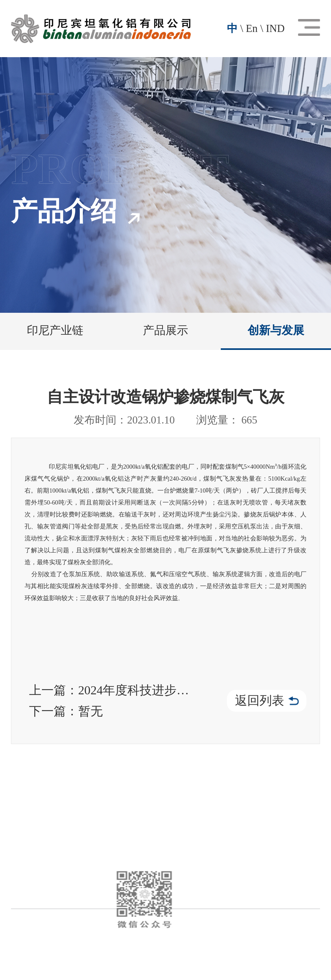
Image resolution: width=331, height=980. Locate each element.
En (252, 28)
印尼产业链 (55, 330)
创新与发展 (276, 330)
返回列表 (267, 700)
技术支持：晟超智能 (193, 953)
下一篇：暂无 (66, 711)
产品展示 (165, 330)
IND (275, 28)
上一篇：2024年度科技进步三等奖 (111, 690)
